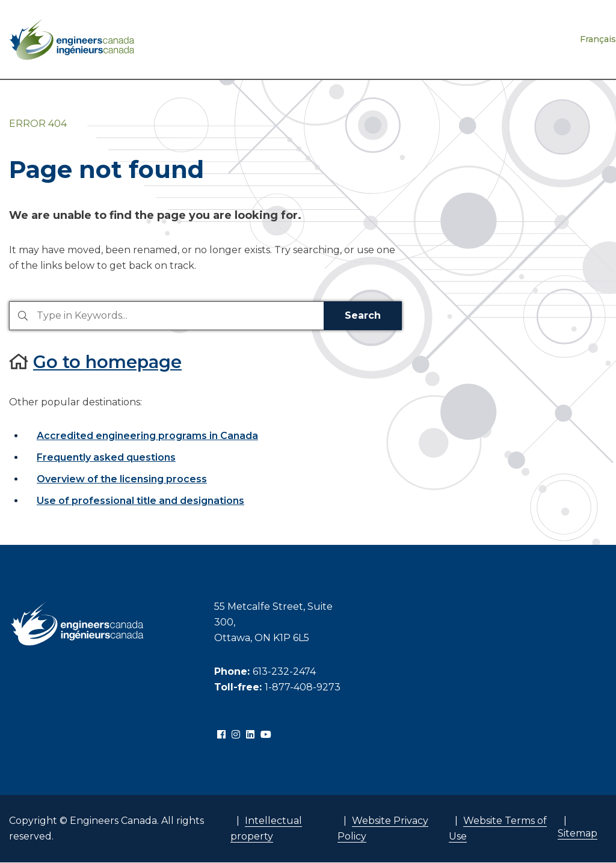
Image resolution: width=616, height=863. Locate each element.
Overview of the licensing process (122, 479)
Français (598, 39)
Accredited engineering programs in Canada (147, 436)
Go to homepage (107, 362)
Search (363, 315)
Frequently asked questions (106, 457)
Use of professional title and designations (140, 501)
